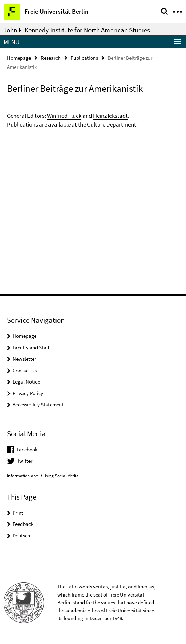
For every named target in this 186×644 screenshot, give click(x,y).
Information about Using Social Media (43, 476)
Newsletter (24, 359)
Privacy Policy (28, 393)
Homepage (19, 58)
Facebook (27, 449)
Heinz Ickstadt (110, 116)
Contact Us (25, 370)
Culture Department (112, 124)
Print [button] (18, 513)
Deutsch (21, 536)
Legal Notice (26, 382)
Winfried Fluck (64, 116)
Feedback (23, 524)
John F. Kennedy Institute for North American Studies (77, 30)
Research (51, 58)
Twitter (25, 461)
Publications (84, 58)
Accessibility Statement (38, 404)
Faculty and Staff (31, 347)
